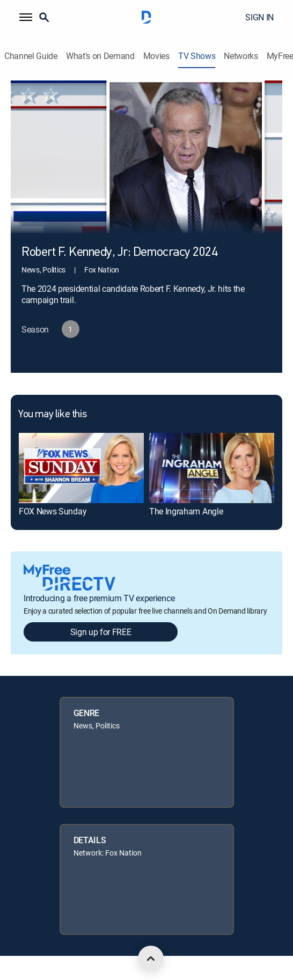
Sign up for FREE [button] (101, 632)
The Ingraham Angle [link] (186, 511)
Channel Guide (31, 56)
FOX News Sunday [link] (53, 511)
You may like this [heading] (52, 415)
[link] (81, 468)
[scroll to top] (151, 959)
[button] (26, 17)
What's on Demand (100, 56)
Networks (241, 56)
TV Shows (197, 56)
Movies (156, 56)
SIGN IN (259, 17)
